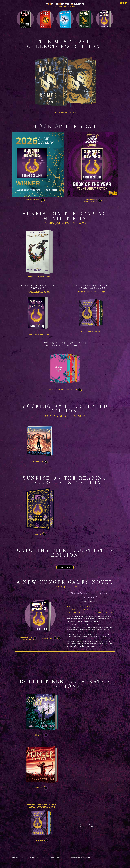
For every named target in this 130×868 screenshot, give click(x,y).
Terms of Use (44, 858)
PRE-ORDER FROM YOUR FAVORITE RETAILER (66, 390)
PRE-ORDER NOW (40, 462)
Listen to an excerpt (35, 200)
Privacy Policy (33, 858)
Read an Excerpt (49, 638)
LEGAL (65, 858)
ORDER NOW (40, 534)
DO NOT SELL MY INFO (56, 858)
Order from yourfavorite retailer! (91, 201)
